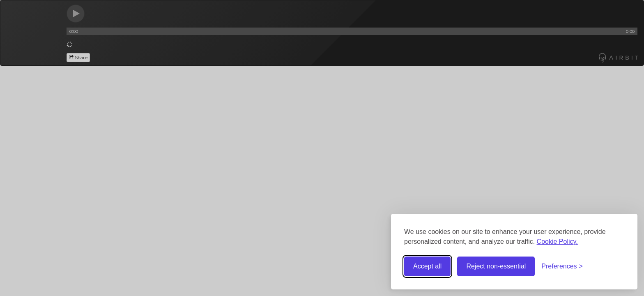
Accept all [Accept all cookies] (427, 266)
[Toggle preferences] (562, 267)
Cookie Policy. (557, 242)
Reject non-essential (496, 266)
